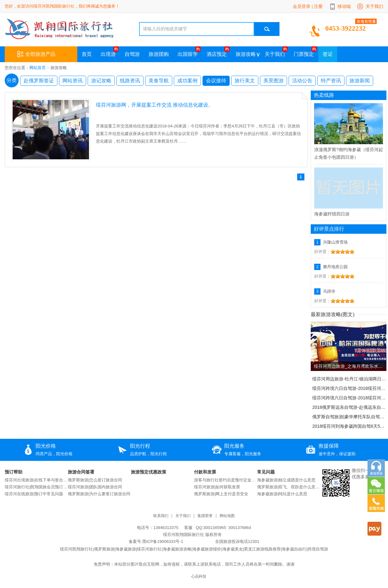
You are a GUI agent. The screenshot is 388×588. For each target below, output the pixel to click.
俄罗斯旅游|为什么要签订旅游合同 (99, 494)
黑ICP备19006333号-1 (163, 541)
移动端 (344, 6)
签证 (328, 54)
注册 (318, 6)
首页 (87, 54)
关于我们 (374, 6)
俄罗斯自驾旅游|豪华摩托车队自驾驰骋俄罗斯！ (349, 417)
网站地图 (227, 516)
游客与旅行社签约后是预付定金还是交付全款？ (226, 480)
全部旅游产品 (36, 54)
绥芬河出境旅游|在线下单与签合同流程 (36, 480)
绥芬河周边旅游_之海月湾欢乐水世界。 (350, 366)
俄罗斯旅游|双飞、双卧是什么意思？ (289, 487)
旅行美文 (245, 81)
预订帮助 (14, 472)
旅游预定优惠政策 (149, 472)
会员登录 (302, 6)
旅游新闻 (360, 81)
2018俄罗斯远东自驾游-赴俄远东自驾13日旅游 (349, 407)
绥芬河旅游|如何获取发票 (217, 487)
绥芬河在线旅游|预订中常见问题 (34, 494)
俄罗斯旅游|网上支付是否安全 (221, 494)
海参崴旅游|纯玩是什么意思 (282, 494)
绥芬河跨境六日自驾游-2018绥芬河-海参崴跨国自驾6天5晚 (349, 388)
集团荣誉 (205, 516)
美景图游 (273, 81)
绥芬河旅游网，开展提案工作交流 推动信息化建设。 (155, 105)
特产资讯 (331, 81)
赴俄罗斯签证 (39, 81)
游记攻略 (101, 81)
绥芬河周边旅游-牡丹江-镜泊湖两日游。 (349, 379)
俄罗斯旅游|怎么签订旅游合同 (95, 480)
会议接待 (216, 81)
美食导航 (159, 81)
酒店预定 (217, 54)
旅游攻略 (246, 54)
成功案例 (187, 81)
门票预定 (304, 54)
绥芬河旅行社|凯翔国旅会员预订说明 (36, 487)
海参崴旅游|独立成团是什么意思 (286, 480)
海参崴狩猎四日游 (332, 214)
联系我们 (161, 516)
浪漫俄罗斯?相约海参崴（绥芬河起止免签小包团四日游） (349, 153)
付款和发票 (205, 472)
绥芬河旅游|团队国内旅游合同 (95, 487)
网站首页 (38, 68)
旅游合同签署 (81, 472)
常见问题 (266, 472)
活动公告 (302, 81)
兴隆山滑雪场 (335, 242)
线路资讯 (130, 81)
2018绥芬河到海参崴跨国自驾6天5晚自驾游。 (349, 426)
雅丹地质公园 (335, 267)
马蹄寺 (329, 291)
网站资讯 (73, 81)
